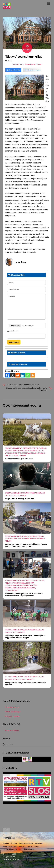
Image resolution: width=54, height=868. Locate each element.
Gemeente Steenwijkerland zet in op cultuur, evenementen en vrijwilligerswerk (24, 595)
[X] (13, 375)
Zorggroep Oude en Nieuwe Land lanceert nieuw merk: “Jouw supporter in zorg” (26, 545)
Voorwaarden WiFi (10, 846)
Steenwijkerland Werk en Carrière (21, 585)
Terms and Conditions (27, 849)
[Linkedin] (23, 375)
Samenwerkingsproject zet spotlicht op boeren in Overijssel (27, 389)
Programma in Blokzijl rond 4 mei (19, 498)
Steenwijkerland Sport (23, 583)
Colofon (6, 843)
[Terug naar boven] (7, 830)
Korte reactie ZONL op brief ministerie (23, 385)
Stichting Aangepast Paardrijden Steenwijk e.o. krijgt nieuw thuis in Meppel (25, 636)
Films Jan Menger (11, 707)
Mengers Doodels (11, 716)
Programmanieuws (14, 448)
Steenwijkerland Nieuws (33, 64)
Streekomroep (19, 456)
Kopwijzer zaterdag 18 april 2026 (19, 459)
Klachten (14, 843)
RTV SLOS (8, 854)
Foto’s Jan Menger (11, 712)
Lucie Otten (17, 64)
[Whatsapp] (28, 375)
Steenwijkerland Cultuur (35, 448)
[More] (33, 375)
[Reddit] (18, 375)
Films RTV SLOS (11, 730)
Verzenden (14, 342)
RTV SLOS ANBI (25, 846)
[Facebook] (8, 375)
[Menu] (49, 3)
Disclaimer (39, 843)
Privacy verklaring (26, 843)
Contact (37, 846)
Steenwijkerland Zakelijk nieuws (20, 588)
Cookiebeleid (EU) (10, 849)
